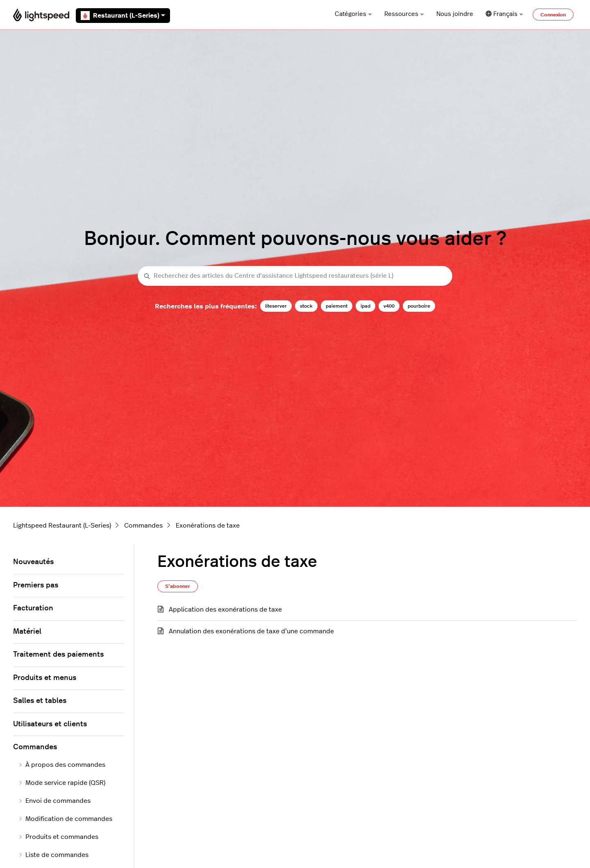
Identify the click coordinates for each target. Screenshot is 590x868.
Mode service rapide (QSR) (62, 783)
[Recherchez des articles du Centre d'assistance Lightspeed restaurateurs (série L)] (295, 276)
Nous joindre (455, 14)
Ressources (404, 14)
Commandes (143, 526)
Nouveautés (33, 562)
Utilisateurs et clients (50, 724)
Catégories (353, 14)
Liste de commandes (53, 855)
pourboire (419, 306)
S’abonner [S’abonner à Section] (178, 586)
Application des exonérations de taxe (225, 610)
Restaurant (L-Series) (123, 16)
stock (306, 306)
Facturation (33, 608)
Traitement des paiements (58, 655)
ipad (365, 306)
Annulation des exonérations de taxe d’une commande (251, 631)
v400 (389, 306)
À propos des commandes (62, 765)
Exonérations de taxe (208, 526)
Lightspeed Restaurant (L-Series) (62, 526)
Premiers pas (36, 585)
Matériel (27, 632)
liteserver (276, 306)
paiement (337, 306)
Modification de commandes (65, 819)
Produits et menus (45, 678)
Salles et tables (40, 701)
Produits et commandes (58, 837)
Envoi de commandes (54, 801)
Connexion (553, 15)
